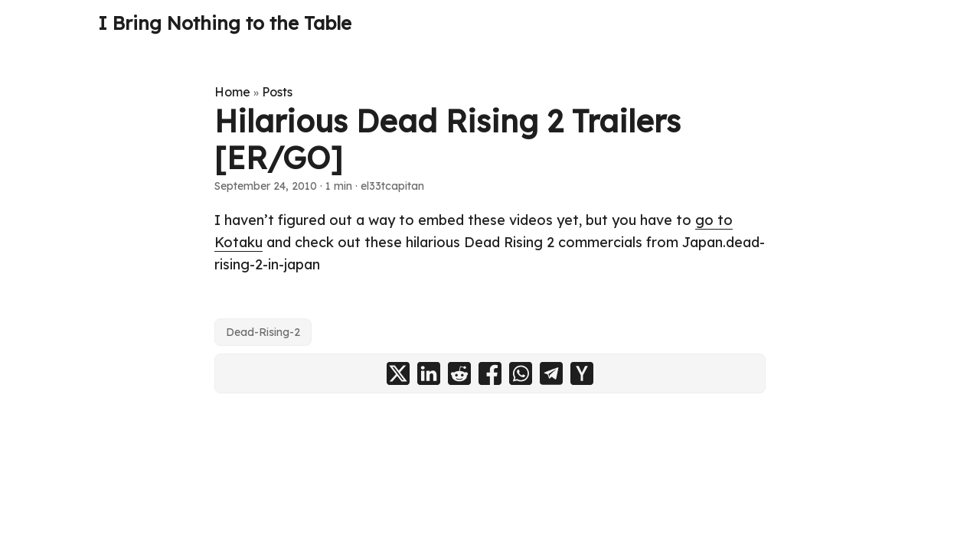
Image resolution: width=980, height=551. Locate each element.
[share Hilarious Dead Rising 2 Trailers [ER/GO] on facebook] (490, 373)
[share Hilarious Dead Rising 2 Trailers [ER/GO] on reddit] (459, 373)
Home (232, 92)
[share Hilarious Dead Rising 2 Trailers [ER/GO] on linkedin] (429, 373)
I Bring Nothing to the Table (225, 23)
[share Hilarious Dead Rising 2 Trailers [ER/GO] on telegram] (551, 373)
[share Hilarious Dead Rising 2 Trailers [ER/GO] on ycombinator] (582, 373)
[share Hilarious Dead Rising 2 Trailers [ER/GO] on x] (398, 373)
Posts (277, 92)
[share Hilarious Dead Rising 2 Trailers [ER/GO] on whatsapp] (521, 373)
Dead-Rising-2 (263, 332)
